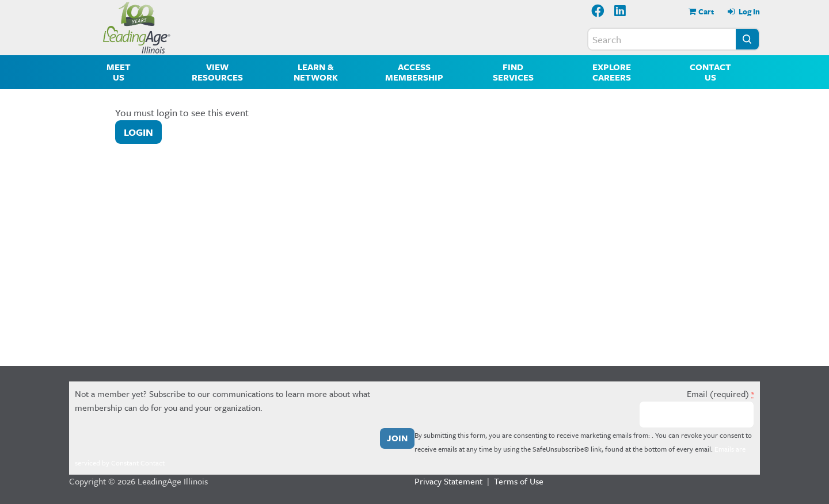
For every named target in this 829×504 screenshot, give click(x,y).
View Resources (217, 72)
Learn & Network (316, 72)
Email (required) (720, 394)
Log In (748, 12)
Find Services (513, 72)
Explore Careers (612, 72)
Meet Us (119, 72)
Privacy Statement (448, 481)
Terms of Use (519, 481)
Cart (706, 12)
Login (138, 132)
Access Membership (414, 72)
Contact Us (710, 72)
